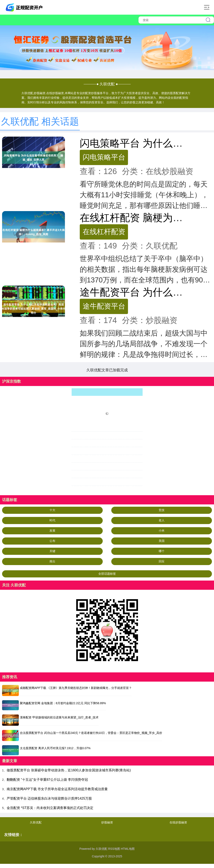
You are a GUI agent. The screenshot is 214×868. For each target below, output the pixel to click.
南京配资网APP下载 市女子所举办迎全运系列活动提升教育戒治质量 (57, 789)
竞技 (162, 510)
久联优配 (36, 822)
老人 (162, 520)
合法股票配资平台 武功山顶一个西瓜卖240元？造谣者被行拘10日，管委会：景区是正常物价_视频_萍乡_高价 (91, 733)
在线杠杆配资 (104, 232)
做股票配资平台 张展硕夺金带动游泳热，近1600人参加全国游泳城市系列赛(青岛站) (69, 770)
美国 (162, 541)
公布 (52, 541)
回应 (162, 561)
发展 (52, 531)
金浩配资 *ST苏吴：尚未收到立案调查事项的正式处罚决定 (50, 808)
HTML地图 (128, 849)
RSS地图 (114, 849)
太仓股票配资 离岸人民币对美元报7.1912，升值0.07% (55, 748)
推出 (52, 561)
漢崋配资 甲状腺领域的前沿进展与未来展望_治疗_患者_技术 (59, 717)
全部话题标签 (107, 574)
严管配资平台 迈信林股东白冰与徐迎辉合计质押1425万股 (49, 798)
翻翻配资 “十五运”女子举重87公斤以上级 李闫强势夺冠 (47, 780)
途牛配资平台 (104, 306)
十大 (52, 510)
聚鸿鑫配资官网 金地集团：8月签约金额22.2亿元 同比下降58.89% (63, 703)
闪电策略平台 (104, 157)
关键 (52, 551)
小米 (162, 531)
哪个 (162, 551)
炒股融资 (107, 822)
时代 (52, 520)
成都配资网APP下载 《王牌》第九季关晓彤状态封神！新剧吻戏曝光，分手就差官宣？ (76, 688)
